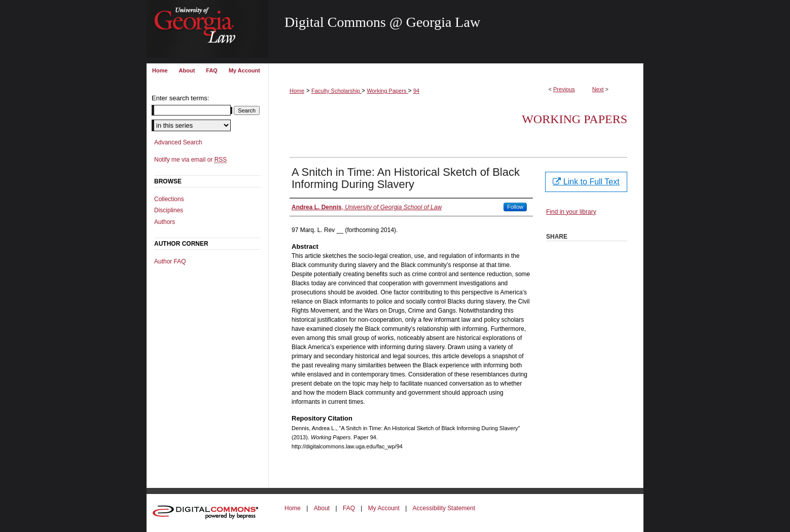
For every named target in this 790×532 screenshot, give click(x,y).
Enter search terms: (180, 98)
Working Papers (387, 91)
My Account (384, 508)
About (322, 508)
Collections (169, 199)
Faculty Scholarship (336, 91)
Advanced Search (178, 142)
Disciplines (169, 210)
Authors (165, 222)
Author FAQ (170, 261)
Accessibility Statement (444, 508)
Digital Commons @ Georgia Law (382, 22)
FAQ (349, 508)
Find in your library (571, 212)
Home (297, 91)
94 (416, 91)
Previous (564, 89)
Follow (515, 207)
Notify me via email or (190, 160)
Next (598, 89)
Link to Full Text (586, 182)
